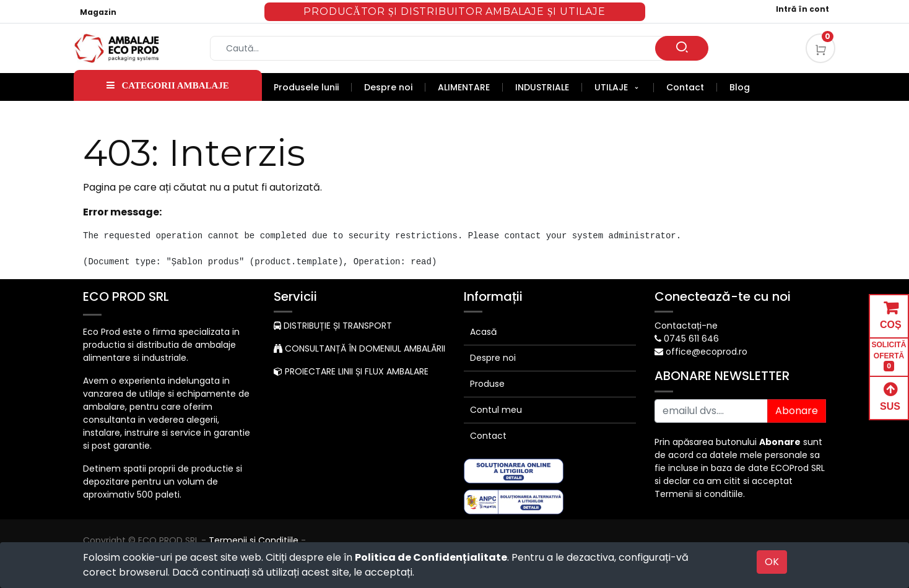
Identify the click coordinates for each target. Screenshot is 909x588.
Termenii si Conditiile (254, 540)
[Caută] (682, 48)
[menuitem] (313, 87)
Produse (487, 384)
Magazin (98, 12)
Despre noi (493, 358)
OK (772, 562)
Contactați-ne (686, 326)
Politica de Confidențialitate (431, 557)
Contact (488, 436)
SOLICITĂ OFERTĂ (889, 356)
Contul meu (496, 410)
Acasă (483, 332)
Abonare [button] (797, 411)
